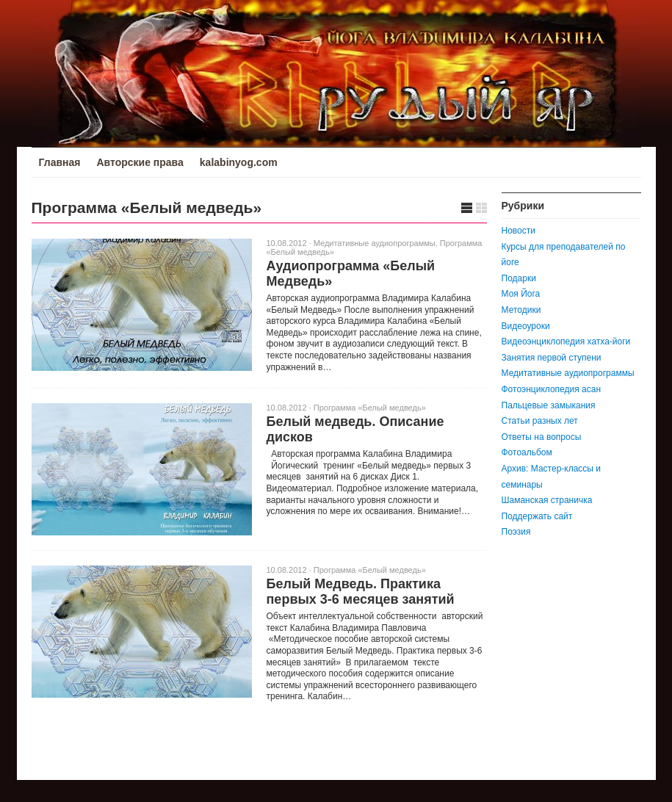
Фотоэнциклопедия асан (552, 389)
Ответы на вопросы (542, 437)
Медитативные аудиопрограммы (375, 243)
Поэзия (516, 532)
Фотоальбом (527, 452)
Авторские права (140, 162)
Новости (519, 231)
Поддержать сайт (537, 516)
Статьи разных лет (540, 421)
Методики (521, 310)
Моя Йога (521, 294)
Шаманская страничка (547, 500)
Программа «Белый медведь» (370, 408)
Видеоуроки (526, 326)
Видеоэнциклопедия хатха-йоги (566, 342)
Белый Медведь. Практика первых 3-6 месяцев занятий (361, 592)
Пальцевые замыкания (549, 405)
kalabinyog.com (239, 162)
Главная (60, 162)
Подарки (519, 278)
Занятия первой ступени (552, 358)
